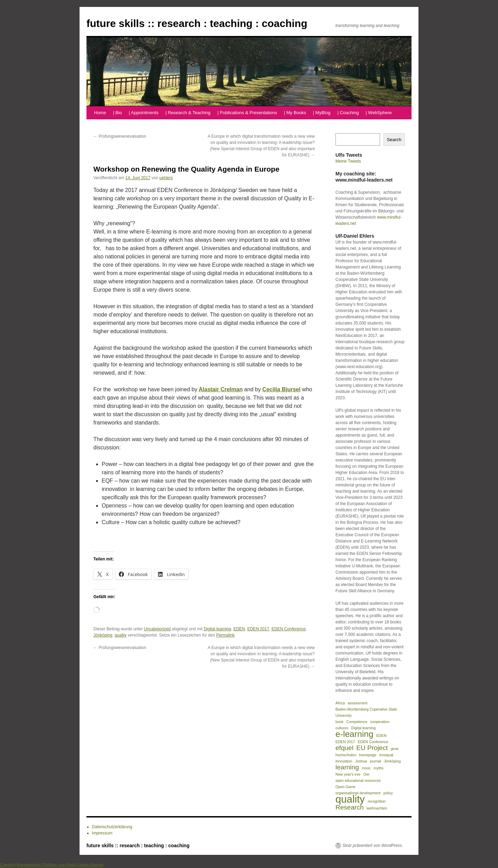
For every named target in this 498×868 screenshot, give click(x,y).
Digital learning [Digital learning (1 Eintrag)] (364, 728)
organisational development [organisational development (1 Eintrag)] (358, 793)
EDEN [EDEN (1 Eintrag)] (381, 735)
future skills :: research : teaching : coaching (197, 23)
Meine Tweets (348, 161)
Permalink (225, 635)
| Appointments (144, 113)
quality (121, 635)
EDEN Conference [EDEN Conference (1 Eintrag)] (373, 742)
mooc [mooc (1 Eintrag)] (366, 768)
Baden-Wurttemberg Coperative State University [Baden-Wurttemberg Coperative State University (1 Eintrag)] (366, 712)
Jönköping (103, 635)
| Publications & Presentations (247, 113)
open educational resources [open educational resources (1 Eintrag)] (358, 780)
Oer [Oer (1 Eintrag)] (367, 774)
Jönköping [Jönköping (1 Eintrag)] (392, 761)
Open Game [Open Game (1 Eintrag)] (345, 787)
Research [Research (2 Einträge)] (350, 807)
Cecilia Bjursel (282, 389)
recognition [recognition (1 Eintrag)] (377, 801)
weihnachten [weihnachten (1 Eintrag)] (377, 808)
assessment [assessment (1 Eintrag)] (358, 703)
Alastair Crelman (220, 389)
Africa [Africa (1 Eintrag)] (340, 703)
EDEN (239, 629)
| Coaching (348, 113)
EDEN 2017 (258, 629)
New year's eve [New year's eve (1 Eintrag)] (348, 774)
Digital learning (217, 629)
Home (100, 113)
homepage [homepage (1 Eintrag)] (368, 755)
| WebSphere (379, 113)
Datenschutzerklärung (112, 827)
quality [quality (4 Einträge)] (350, 799)
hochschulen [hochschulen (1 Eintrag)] (346, 755)
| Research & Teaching (188, 113)
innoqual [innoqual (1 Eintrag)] (386, 755)
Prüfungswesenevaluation (120, 136)
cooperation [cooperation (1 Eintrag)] (380, 722)
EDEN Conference (289, 629)
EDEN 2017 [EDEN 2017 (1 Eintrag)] (345, 742)
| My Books (295, 113)
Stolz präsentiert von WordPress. (373, 846)
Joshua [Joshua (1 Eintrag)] (361, 761)
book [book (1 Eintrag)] (339, 722)
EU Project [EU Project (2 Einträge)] (372, 748)
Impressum (102, 833)
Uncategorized (157, 629)
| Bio (118, 113)
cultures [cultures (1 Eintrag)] (342, 728)
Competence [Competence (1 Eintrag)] (357, 722)
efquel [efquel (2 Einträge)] (344, 748)
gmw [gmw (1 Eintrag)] (395, 749)
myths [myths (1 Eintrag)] (379, 768)
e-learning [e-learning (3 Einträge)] (354, 734)
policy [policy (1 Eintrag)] (388, 793)
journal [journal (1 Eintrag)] (376, 761)
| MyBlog (322, 113)
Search (394, 140)
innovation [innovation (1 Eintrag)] (344, 761)
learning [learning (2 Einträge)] (347, 767)
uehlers (166, 178)
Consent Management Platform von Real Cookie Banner (52, 865)
